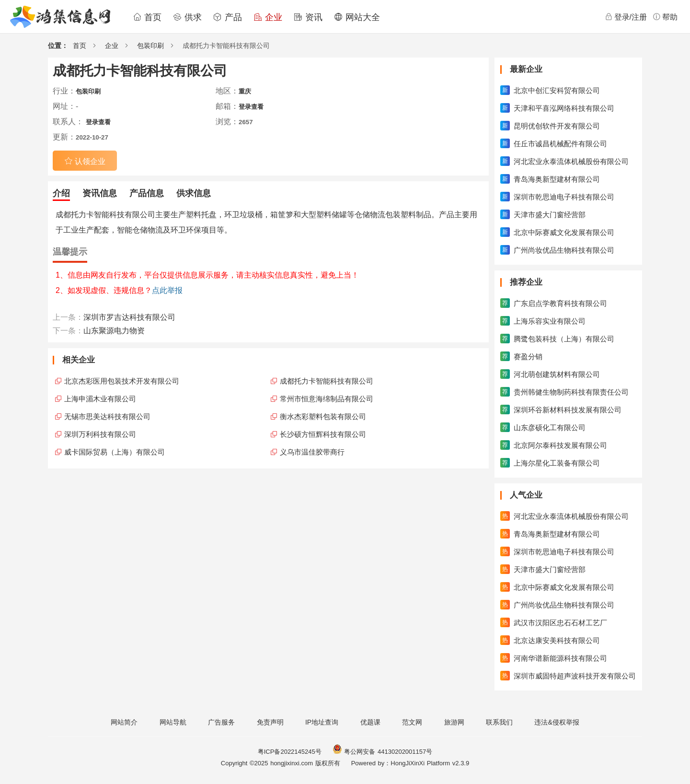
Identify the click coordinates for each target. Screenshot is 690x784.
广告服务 (221, 722)
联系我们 (499, 722)
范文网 (412, 722)
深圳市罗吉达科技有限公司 (129, 317)
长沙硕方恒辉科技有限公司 (323, 434)
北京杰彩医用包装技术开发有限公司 (122, 381)
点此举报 (167, 290)
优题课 (370, 722)
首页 (147, 17)
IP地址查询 (322, 722)
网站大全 (357, 17)
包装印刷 (150, 46)
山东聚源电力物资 (114, 331)
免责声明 (270, 722)
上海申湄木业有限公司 (100, 399)
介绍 (61, 193)
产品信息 (147, 193)
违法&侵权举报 (557, 722)
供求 (187, 17)
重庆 (245, 91)
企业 (268, 17)
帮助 (665, 17)
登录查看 (251, 107)
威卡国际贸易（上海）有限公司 (115, 452)
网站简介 (124, 722)
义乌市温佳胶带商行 (312, 452)
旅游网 (454, 722)
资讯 (308, 17)
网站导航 (173, 722)
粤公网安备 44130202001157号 (382, 752)
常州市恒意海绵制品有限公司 (327, 399)
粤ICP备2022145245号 (290, 752)
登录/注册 (626, 17)
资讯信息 (100, 193)
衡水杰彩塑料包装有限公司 (323, 416)
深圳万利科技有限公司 (100, 434)
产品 (228, 17)
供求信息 (194, 193)
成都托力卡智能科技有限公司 (327, 381)
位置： (58, 46)
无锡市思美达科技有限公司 (107, 416)
